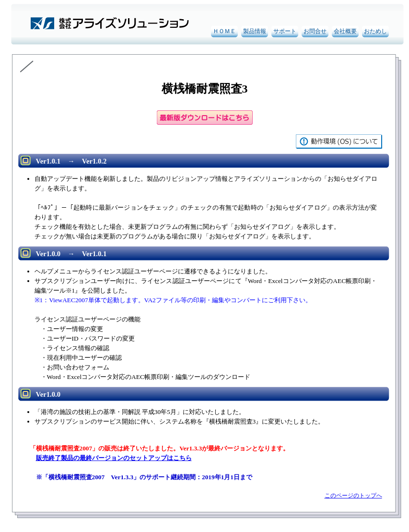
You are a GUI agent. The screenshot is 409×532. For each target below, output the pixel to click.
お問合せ (315, 31)
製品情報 (255, 31)
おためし (375, 31)
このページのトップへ (353, 496)
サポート (285, 31)
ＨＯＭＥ (224, 31)
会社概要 (345, 31)
